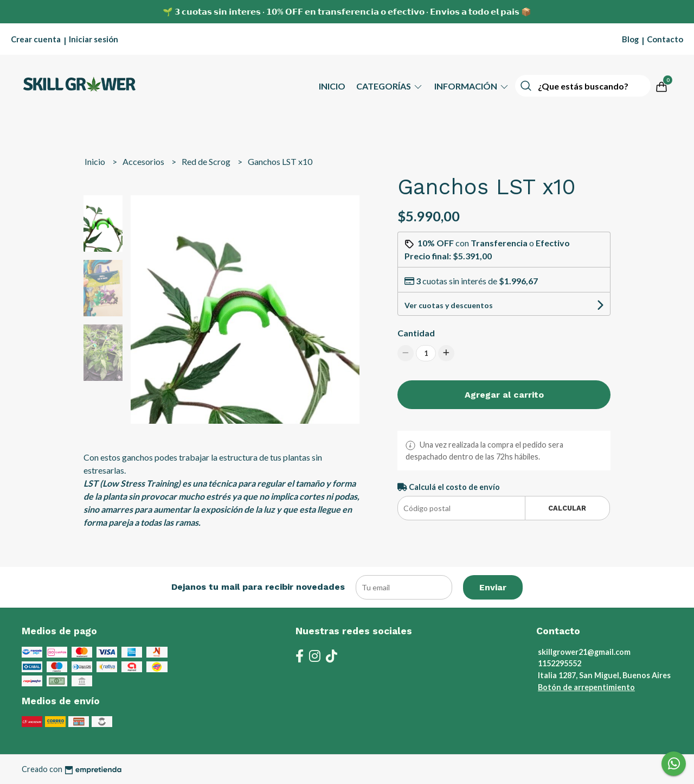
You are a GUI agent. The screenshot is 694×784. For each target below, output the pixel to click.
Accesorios (144, 161)
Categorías (390, 86)
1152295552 (560, 663)
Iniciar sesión (94, 39)
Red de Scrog (207, 161)
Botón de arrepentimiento (586, 687)
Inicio (332, 86)
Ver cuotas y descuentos (449, 305)
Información (472, 86)
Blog (630, 39)
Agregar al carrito (504, 395)
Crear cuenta (36, 39)
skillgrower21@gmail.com (584, 652)
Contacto (665, 39)
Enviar (493, 587)
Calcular (567, 508)
